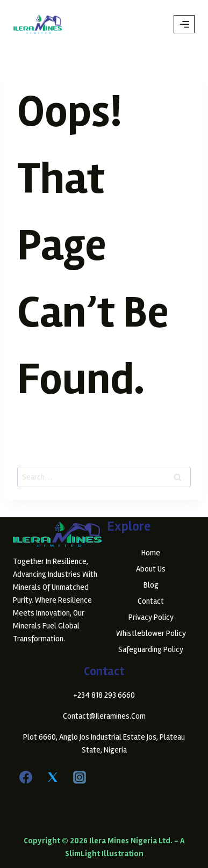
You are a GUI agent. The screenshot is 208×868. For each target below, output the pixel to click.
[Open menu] (184, 24)
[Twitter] (53, 777)
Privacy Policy (151, 617)
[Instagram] (80, 777)
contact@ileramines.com (104, 716)
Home (151, 553)
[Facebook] (26, 777)
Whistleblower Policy (151, 633)
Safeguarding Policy (151, 649)
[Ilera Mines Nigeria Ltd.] (38, 24)
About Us (151, 569)
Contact (151, 601)
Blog (151, 585)
